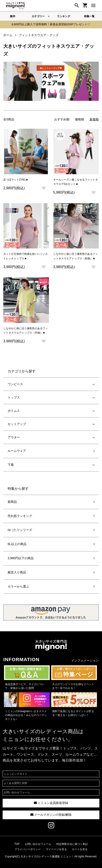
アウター (14, 437)
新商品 (12, 502)
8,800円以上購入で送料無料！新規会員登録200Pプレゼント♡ (51, 24)
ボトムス (14, 411)
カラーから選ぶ (18, 586)
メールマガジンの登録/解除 (51, 815)
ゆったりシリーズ (20, 530)
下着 (11, 465)
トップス (14, 397)
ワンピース (15, 384)
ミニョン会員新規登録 (51, 803)
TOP (17, 844)
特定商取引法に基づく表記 (72, 844)
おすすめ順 (62, 119)
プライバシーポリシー (28, 849)
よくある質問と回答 (16, 783)
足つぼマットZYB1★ (16, 180)
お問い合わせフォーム (17, 792)
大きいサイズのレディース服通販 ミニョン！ (47, 856)
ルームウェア (17, 451)
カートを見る (80, 849)
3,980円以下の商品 (21, 558)
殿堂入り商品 (17, 572)
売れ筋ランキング (20, 516)
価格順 (80, 119)
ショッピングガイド (16, 774)
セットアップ (17, 424)
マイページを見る (56, 849)
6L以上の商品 (17, 544)
